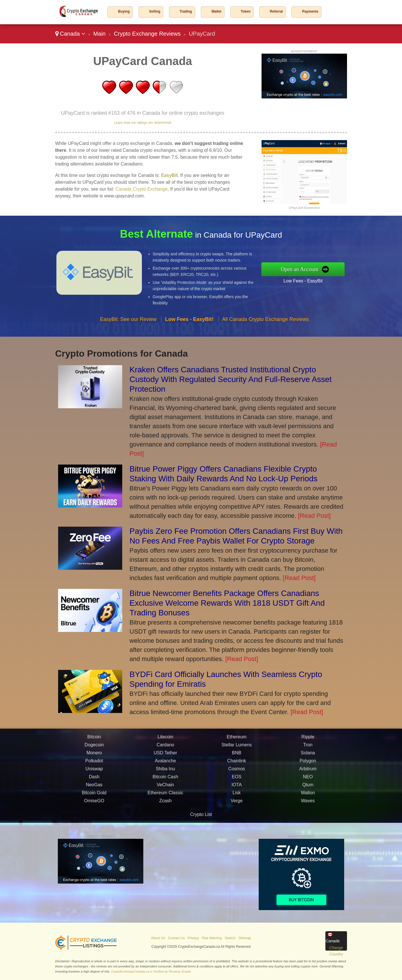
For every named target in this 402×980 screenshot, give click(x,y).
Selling (155, 11)
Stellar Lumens (237, 762)
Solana (308, 770)
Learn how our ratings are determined (143, 123)
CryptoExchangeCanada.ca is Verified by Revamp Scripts (151, 971)
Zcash (166, 818)
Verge (237, 818)
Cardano (165, 762)
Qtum (308, 802)
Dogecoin (94, 762)
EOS (237, 794)
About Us (158, 938)
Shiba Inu (166, 786)
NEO (308, 794)
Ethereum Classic (165, 810)
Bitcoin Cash (166, 794)
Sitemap (245, 938)
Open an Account (317, 269)
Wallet (216, 11)
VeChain (165, 802)
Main (99, 34)
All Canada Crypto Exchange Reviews (266, 336)
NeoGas (94, 802)
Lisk (236, 810)
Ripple (308, 754)
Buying (124, 11)
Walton (308, 810)
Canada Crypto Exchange (141, 189)
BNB (237, 770)
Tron (308, 762)
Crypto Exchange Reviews (147, 34)
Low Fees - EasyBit (320, 278)
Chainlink (237, 778)
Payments (310, 11)
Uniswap (94, 786)
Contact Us (176, 938)
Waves (308, 818)
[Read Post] (314, 516)
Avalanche (165, 778)
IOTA (236, 802)
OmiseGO (94, 818)
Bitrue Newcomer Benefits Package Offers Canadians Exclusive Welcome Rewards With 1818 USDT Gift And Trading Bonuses (227, 603)
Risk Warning (212, 938)
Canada (70, 34)
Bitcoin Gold (94, 810)
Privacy (193, 938)
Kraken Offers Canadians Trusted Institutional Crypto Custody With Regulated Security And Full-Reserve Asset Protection (231, 379)
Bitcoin (94, 754)
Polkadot (94, 778)
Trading (186, 11)
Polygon (308, 778)
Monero (94, 770)
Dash (94, 794)
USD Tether (165, 770)
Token (246, 11)
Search (230, 938)
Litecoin (165, 754)
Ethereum (237, 754)
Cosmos (237, 786)
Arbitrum (308, 786)
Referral (276, 11)
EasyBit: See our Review (128, 336)
